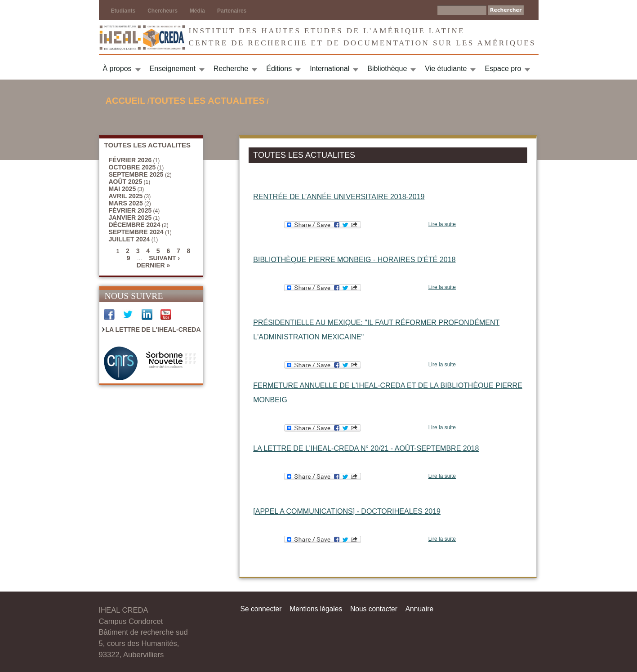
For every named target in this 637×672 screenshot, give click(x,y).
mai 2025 (122, 189)
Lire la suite (442, 224)
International (330, 69)
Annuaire (419, 609)
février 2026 (130, 160)
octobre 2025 (132, 167)
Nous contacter (374, 609)
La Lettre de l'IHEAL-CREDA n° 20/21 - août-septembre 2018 (366, 448)
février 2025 (130, 210)
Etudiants (123, 11)
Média (197, 11)
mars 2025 (126, 203)
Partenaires (232, 11)
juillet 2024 (129, 239)
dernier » (154, 265)
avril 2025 (126, 196)
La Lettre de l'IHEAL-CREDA (153, 329)
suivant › (164, 258)
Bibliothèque (387, 69)
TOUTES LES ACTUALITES (207, 101)
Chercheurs (163, 11)
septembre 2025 (136, 174)
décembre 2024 (135, 225)
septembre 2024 (136, 232)
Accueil (126, 101)
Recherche (231, 69)
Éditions (279, 69)
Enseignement (173, 69)
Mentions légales (316, 609)
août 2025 (126, 182)
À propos (117, 69)
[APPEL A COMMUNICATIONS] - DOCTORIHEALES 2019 (347, 511)
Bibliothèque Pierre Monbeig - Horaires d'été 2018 (354, 260)
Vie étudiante (446, 69)
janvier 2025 (130, 218)
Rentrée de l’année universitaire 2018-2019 (339, 197)
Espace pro (503, 69)
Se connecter (261, 609)
